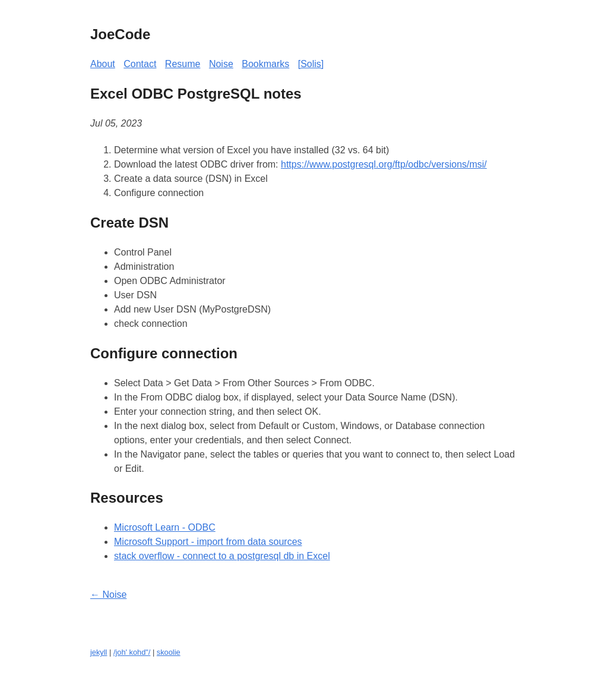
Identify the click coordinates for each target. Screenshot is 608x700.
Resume (183, 64)
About (103, 64)
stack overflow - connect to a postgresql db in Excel (222, 556)
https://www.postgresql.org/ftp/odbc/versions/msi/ (384, 164)
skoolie (169, 652)
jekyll (99, 652)
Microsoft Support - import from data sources (208, 542)
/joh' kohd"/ (132, 652)
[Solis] (311, 64)
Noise (221, 64)
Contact (140, 64)
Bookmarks (265, 64)
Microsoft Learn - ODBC (165, 527)
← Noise (108, 595)
